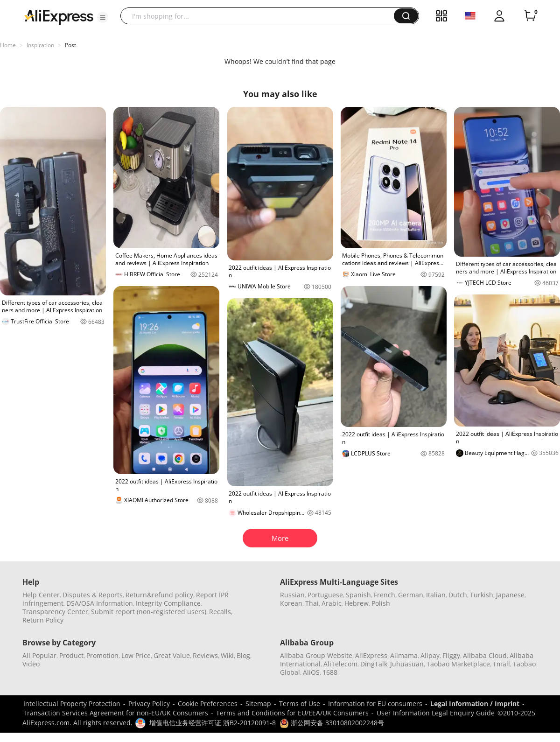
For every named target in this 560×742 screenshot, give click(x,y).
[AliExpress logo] (59, 16)
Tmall (501, 664)
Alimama (404, 655)
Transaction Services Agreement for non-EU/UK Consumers (116, 713)
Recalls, (221, 612)
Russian (292, 595)
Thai (312, 603)
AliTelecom (340, 664)
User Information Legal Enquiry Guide (436, 713)
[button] (103, 17)
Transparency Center (55, 612)
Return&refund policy (159, 595)
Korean (291, 603)
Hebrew (357, 603)
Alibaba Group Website (316, 655)
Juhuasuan (407, 664)
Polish (381, 603)
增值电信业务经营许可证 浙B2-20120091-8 (213, 723)
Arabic (332, 603)
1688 (330, 672)
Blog (243, 655)
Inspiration (40, 45)
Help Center (41, 595)
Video (31, 664)
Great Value (172, 655)
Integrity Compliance (168, 603)
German (411, 595)
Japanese (510, 595)
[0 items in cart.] (530, 16)
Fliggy (451, 655)
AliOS (311, 672)
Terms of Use (300, 703)
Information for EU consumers (375, 703)
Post (70, 45)
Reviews (205, 655)
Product (71, 655)
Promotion (102, 655)
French (385, 595)
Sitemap (258, 703)
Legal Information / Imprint (475, 703)
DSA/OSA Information (100, 603)
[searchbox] (261, 16)
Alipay (430, 655)
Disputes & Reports (93, 595)
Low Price (136, 655)
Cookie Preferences (208, 703)
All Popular (39, 655)
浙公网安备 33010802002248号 (332, 723)
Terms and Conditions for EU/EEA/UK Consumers (292, 713)
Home (8, 45)
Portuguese (325, 595)
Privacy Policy (149, 703)
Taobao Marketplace (458, 664)
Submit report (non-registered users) (149, 612)
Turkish (482, 595)
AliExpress (371, 655)
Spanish (358, 595)
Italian (436, 595)
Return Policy (43, 620)
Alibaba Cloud (485, 655)
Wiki (227, 655)
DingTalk (374, 664)
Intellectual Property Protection (72, 703)
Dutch (458, 595)
